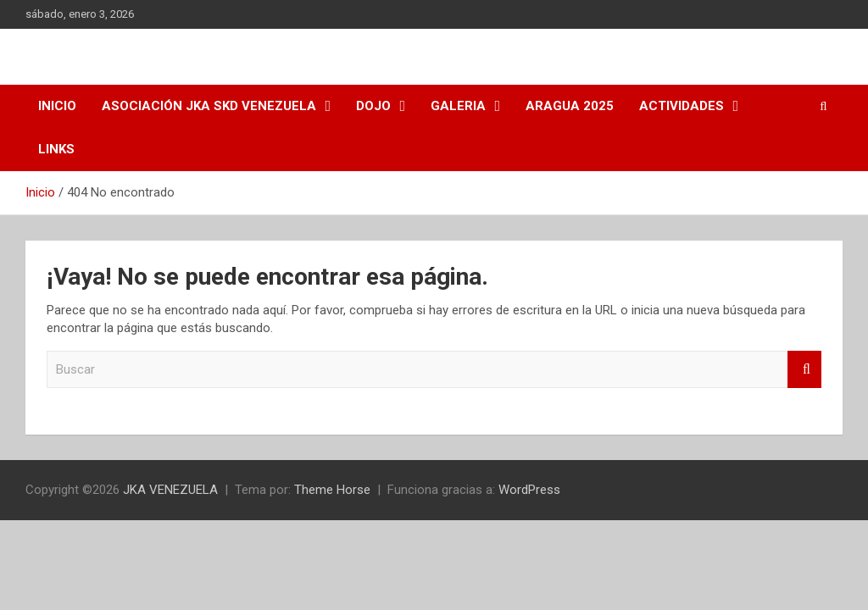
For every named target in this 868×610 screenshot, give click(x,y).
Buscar (804, 370)
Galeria (458, 106)
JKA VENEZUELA (170, 490)
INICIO (57, 106)
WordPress (529, 490)
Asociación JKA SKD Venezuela (209, 106)
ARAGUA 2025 (570, 106)
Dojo (373, 106)
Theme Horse (332, 490)
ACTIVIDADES (682, 106)
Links (56, 149)
